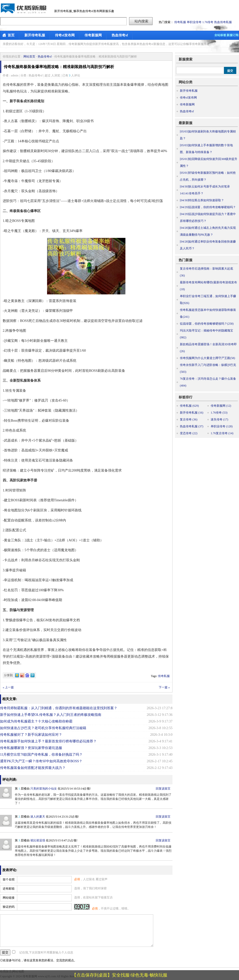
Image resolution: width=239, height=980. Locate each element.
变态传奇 (189, 433)
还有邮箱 (9, 889)
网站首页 (29, 57)
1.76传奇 (208, 22)
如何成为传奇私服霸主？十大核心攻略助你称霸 (36, 721)
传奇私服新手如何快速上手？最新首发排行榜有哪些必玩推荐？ (48, 741)
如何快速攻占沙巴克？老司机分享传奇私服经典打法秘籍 (43, 728)
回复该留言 (163, 789)
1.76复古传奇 (222, 433)
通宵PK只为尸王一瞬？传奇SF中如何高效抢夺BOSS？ (41, 761)
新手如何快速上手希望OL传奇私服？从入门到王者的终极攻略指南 (51, 715)
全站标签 (220, 35)
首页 (11, 35)
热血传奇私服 (223, 22)
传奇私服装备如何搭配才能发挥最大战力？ (33, 768)
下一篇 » (164, 687)
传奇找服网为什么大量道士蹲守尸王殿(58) (207, 358)
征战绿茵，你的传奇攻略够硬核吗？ (208, 207)
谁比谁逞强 (38, 840)
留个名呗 (9, 879)
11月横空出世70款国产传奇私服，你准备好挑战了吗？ (41, 755)
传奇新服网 (93, 35)
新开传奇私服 (35, 35)
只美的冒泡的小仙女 (44, 789)
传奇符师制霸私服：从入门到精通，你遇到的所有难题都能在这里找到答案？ (59, 708)
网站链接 (9, 898)
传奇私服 (180, 22)
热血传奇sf (120, 35)
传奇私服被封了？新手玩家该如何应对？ (31, 735)
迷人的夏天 (38, 817)
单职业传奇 (194, 22)
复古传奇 (189, 419)
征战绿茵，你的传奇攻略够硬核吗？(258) (207, 324)
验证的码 (9, 907)
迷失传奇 (219, 419)
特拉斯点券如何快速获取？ (202, 200)
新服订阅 (233, 35)
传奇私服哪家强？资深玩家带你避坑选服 (31, 748)
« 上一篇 (8, 687)
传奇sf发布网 (65, 35)
